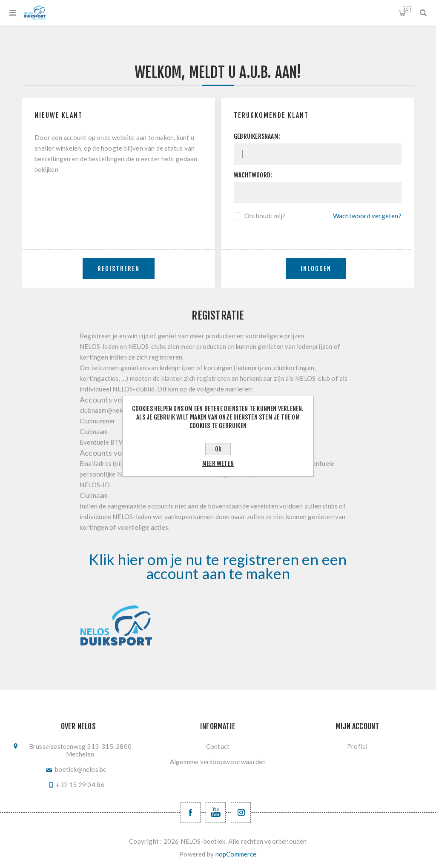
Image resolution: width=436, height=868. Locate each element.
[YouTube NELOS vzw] (216, 812)
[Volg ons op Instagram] (241, 812)
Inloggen (316, 269)
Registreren (119, 269)
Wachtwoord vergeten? (367, 216)
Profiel (357, 746)
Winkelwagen (407, 9)
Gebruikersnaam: (257, 136)
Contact (218, 746)
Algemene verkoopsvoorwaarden (218, 762)
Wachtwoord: (253, 175)
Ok (218, 449)
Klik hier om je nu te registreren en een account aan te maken (218, 566)
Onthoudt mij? (265, 216)
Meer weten (218, 464)
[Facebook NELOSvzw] (191, 812)
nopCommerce (236, 854)
